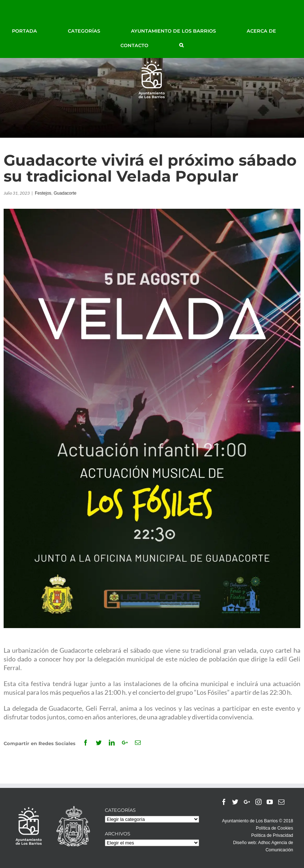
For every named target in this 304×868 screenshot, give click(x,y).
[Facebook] (224, 802)
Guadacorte (65, 193)
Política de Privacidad (272, 835)
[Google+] (247, 802)
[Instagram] (258, 802)
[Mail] (281, 802)
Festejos (43, 193)
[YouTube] (270, 802)
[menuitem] (33, 31)
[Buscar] (181, 45)
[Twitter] (235, 802)
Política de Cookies (274, 828)
